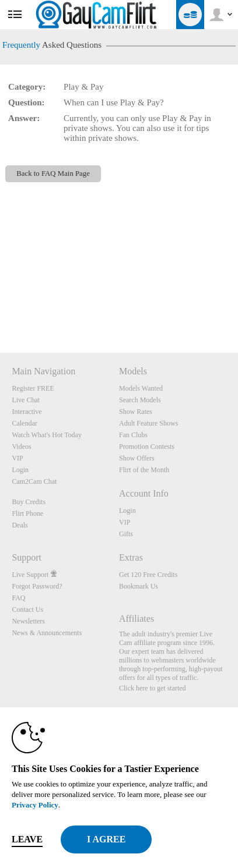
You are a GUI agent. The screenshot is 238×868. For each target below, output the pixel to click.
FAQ (18, 598)
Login (20, 470)
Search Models (140, 400)
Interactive (27, 412)
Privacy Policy (35, 805)
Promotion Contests (147, 447)
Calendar (24, 423)
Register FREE (33, 388)
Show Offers (137, 458)
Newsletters (28, 621)
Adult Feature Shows (148, 423)
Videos (21, 447)
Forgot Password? (37, 586)
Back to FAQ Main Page (53, 173)
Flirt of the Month (144, 470)
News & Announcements (47, 633)
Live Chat (26, 400)
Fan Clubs (133, 435)
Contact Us (27, 610)
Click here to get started (153, 688)
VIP (17, 458)
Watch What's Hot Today (47, 435)
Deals (20, 525)
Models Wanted (141, 388)
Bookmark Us (139, 586)
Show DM (0, 309)
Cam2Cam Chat (34, 481)
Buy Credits (29, 502)
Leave (27, 839)
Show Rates (136, 412)
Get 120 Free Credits (148, 575)
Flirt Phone (27, 513)
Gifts (126, 534)
